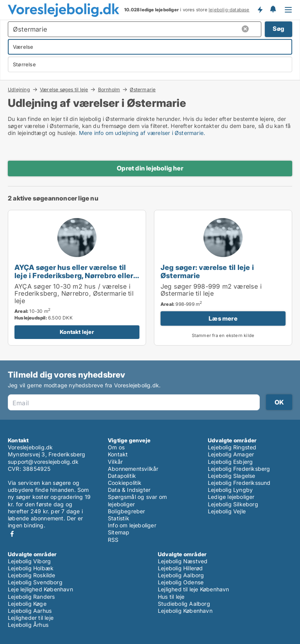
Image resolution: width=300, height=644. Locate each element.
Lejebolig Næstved (183, 561)
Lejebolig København (185, 611)
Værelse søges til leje (64, 89)
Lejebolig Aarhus (30, 611)
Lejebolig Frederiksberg (239, 469)
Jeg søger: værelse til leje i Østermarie (207, 271)
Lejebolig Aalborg (181, 575)
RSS (113, 540)
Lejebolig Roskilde (32, 575)
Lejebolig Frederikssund (239, 483)
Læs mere (223, 318)
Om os (116, 447)
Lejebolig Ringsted (232, 447)
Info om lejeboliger (132, 525)
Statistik (119, 518)
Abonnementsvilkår (133, 469)
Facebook (12, 534)
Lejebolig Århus (28, 625)
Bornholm (109, 89)
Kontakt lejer (77, 332)
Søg (279, 29)
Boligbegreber (127, 511)
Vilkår (115, 462)
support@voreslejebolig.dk (43, 462)
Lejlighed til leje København (194, 589)
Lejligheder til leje (31, 618)
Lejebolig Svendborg (35, 582)
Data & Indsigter (129, 490)
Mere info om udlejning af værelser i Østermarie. (142, 133)
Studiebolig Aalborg (184, 604)
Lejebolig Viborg (29, 561)
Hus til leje (171, 597)
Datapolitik (122, 476)
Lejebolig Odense (181, 582)
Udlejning (19, 89)
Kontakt (118, 454)
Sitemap (119, 532)
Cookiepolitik (125, 483)
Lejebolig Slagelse (232, 476)
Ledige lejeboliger (231, 497)
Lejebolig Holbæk (31, 568)
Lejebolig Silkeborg (233, 504)
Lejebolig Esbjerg (230, 462)
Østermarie (143, 90)
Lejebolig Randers (31, 597)
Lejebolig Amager (231, 454)
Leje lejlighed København (40, 589)
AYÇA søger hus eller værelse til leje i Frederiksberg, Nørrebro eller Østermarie (74, 275)
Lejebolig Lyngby (230, 490)
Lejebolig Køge (27, 604)
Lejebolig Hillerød (180, 568)
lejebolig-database (229, 10)
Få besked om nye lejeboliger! (260, 10)
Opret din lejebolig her (150, 168)
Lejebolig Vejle (227, 511)
